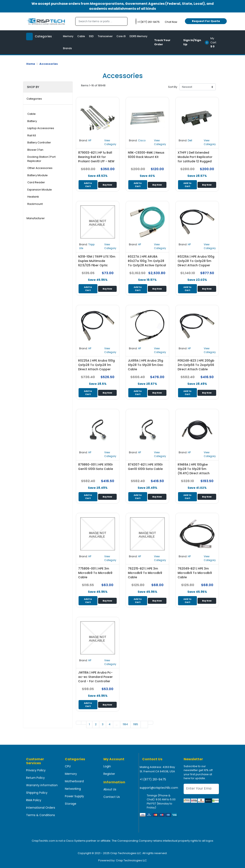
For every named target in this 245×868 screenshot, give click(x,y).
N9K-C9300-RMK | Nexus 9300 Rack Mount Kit (146, 155)
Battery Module (38, 175)
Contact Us (112, 797)
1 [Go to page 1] (89, 724)
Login (107, 766)
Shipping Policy (37, 793)
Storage (71, 804)
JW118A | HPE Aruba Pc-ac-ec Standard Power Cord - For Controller (95, 677)
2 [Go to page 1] (96, 724)
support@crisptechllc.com (159, 788)
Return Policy (35, 778)
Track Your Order (162, 42)
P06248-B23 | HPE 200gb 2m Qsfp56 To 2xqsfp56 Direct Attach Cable (196, 365)
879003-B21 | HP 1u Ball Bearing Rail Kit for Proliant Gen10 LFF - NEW (96, 157)
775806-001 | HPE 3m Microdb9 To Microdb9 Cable (95, 573)
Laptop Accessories (41, 128)
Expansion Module (40, 190)
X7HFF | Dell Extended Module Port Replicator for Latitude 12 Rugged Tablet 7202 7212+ (195, 159)
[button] (213, 42)
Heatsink (33, 197)
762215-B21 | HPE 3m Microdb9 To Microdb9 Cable (145, 573)
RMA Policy (34, 800)
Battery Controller (39, 142)
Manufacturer (36, 218)
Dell (190, 140)
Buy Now (107, 185)
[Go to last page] (150, 723)
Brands (67, 48)
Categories (34, 99)
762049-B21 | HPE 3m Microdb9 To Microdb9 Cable (195, 573)
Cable (81, 36)
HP (90, 140)
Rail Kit (32, 135)
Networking (73, 789)
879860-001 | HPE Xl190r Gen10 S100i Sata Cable (96, 467)
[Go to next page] (144, 724)
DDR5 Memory (138, 36)
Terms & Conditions (41, 815)
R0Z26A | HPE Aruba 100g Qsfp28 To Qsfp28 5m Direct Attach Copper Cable (196, 263)
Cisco (142, 140)
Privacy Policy (36, 770)
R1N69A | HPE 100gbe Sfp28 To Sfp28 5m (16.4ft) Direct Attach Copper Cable (194, 471)
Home (31, 64)
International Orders (41, 808)
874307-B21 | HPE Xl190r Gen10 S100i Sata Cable (145, 467)
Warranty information (42, 785)
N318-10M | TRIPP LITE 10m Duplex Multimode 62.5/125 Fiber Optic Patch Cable (97, 263)
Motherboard (74, 781)
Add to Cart (88, 185)
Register (109, 774)
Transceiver (105, 36)
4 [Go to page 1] (110, 724)
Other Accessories (40, 168)
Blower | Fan (35, 150)
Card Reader (36, 182)
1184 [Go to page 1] (125, 724)
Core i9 (121, 36)
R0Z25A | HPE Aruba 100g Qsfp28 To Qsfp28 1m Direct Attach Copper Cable (96, 367)
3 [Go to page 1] (103, 724)
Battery (32, 121)
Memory (68, 36)
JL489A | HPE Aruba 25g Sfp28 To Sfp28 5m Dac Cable (146, 365)
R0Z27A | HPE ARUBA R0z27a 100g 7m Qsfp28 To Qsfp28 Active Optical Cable (147, 263)
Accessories (49, 64)
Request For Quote (206, 21)
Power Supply (74, 796)
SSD (91, 36)
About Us (110, 789)
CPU (68, 766)
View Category (110, 142)
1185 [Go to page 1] (136, 724)
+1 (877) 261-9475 (153, 779)
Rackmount (35, 204)
